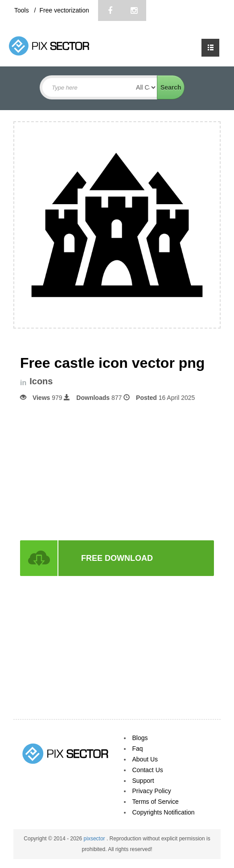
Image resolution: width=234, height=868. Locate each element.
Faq (138, 749)
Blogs (140, 738)
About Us (145, 759)
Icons (41, 381)
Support (143, 781)
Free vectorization (64, 10)
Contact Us (148, 770)
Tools (23, 10)
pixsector (95, 839)
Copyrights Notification (164, 812)
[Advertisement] (117, 470)
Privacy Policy (152, 791)
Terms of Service (156, 802)
